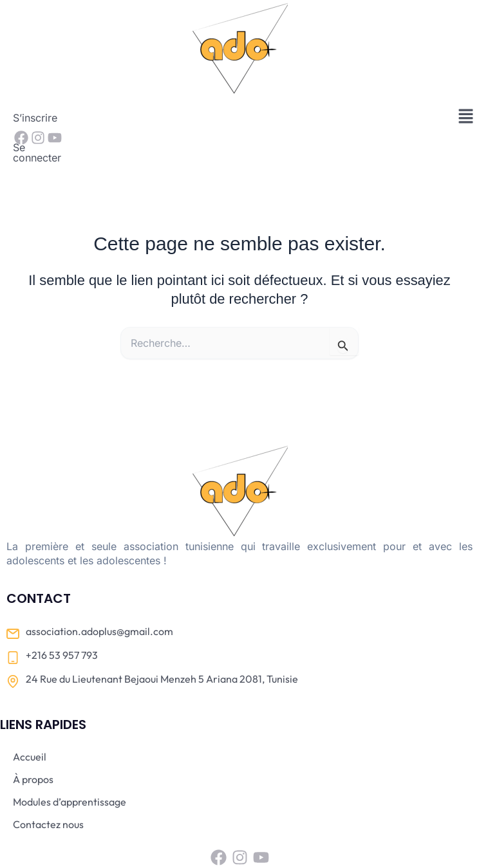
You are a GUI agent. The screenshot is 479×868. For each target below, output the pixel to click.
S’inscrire (35, 118)
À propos (33, 739)
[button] (466, 117)
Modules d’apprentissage (70, 762)
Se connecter (102, 118)
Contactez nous (48, 784)
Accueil (30, 717)
